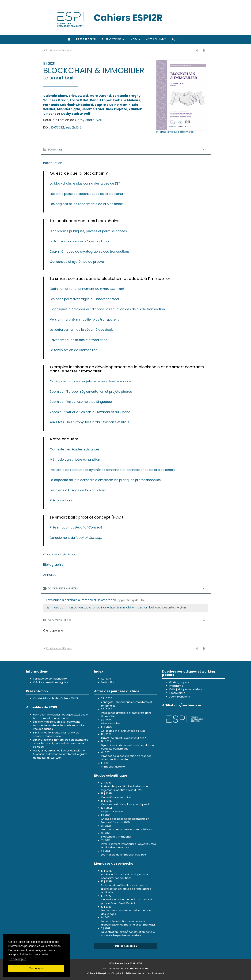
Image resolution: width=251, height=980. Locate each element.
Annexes (50, 575)
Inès (117, 109)
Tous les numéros (125, 946)
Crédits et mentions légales (51, 682)
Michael (69, 109)
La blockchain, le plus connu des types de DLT (85, 183)
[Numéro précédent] (197, 51)
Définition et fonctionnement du (87, 289)
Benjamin (126, 96)
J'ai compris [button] (36, 968)
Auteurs (106, 679)
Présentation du (76, 527)
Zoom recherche (180, 697)
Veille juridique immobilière (186, 689)
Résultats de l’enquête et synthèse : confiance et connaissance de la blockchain (112, 470)
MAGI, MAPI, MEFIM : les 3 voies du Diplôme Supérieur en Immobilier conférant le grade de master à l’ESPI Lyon (60, 754)
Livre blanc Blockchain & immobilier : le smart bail (81, 600)
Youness (56, 100)
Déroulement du (76, 538)
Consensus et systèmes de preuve (77, 262)
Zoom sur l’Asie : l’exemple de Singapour (81, 402)
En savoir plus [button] (18, 959)
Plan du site (109, 968)
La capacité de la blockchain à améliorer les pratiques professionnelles (105, 480)
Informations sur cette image (175, 132)
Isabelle (127, 100)
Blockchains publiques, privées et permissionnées (88, 231)
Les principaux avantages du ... (85, 299)
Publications (113, 39)
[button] (173, 39)
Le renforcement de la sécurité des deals (82, 330)
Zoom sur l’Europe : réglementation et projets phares (91, 392)
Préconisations (61, 500)
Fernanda (68, 105)
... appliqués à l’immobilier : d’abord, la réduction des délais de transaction (107, 309)
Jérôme (93, 109)
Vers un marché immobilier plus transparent (84, 319)
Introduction (53, 163)
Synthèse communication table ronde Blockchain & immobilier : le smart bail (100, 608)
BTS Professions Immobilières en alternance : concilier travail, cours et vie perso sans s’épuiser (61, 743)
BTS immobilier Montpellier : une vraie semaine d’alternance (56, 734)
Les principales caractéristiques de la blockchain (88, 194)
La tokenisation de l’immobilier (73, 350)
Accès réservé (156, 973)
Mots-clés (107, 682)
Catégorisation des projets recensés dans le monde (91, 381)
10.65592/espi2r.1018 (66, 127)
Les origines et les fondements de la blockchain (87, 204)
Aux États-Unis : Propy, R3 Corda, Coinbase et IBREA (90, 422)
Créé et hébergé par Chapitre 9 (105, 973)
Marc (100, 96)
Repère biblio (177, 693)
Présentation (86, 39)
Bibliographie (53, 565)
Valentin (55, 96)
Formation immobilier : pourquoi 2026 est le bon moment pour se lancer (60, 716)
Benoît (101, 100)
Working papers (179, 682)
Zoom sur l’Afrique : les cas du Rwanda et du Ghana (90, 412)
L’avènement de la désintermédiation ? (80, 340)
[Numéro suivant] (204, 51)
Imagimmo (176, 686)
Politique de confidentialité (50, 679)
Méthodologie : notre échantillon (75, 459)
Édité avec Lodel (135, 973)
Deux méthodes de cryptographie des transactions (90, 252)
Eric (78, 96)
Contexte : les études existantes (75, 449)
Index (135, 39)
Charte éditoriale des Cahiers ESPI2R (56, 698)
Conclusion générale (59, 554)
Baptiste (113, 105)
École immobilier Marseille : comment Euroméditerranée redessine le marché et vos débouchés (59, 725)
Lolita (79, 100)
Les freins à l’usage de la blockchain (78, 490)
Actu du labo (156, 39)
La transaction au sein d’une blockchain (81, 241)
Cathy (75, 114)
